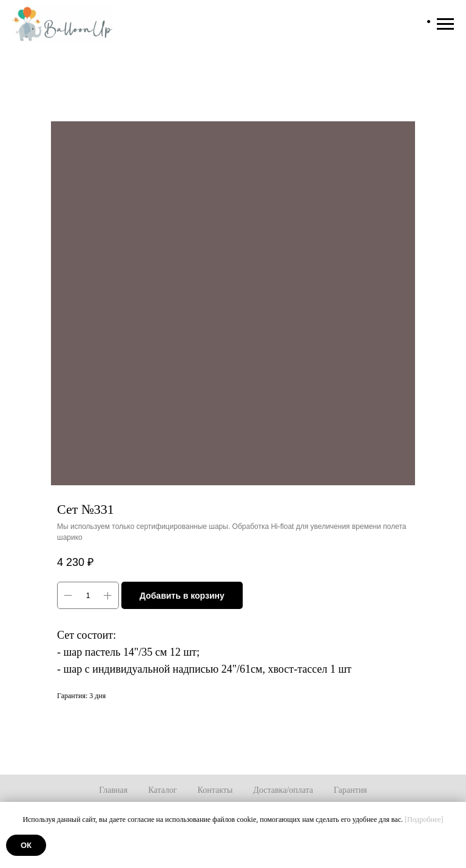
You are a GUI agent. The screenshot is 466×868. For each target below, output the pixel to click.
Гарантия (350, 790)
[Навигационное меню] (445, 24)
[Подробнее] (424, 819)
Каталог (162, 790)
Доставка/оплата (283, 790)
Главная (113, 790)
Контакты (215, 790)
